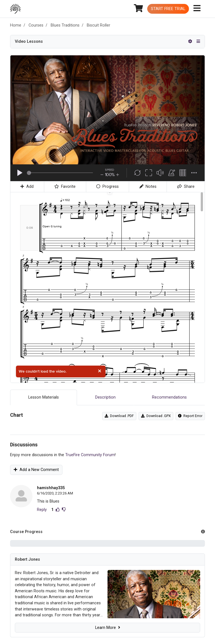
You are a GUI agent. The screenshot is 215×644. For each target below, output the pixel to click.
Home (16, 25)
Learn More (108, 628)
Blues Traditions (65, 25)
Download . (119, 416)
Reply (42, 510)
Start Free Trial (168, 9)
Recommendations (169, 397)
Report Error (190, 416)
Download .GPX (156, 416)
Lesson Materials (44, 397)
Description (105, 397)
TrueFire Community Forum (90, 455)
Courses (36, 25)
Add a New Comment (36, 470)
